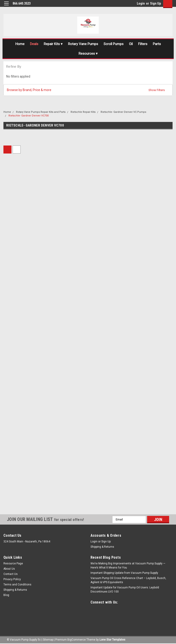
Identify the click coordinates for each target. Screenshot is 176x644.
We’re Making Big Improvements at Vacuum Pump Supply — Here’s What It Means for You (128, 566)
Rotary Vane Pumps (83, 44)
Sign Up (155, 3)
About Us (9, 569)
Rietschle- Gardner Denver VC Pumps (123, 112)
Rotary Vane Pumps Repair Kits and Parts (41, 112)
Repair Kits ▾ (53, 44)
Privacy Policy (12, 579)
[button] (88, 90)
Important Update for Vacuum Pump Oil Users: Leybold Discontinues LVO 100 (125, 590)
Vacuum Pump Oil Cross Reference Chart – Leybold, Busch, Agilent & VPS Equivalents (128, 580)
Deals (34, 44)
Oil (131, 44)
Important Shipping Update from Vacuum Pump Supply (124, 573)
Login (141, 3)
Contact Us (11, 574)
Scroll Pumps (114, 44)
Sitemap (48, 639)
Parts (157, 44)
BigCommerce (77, 639)
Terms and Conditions (17, 585)
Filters (143, 44)
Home (20, 44)
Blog (6, 595)
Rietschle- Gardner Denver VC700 (29, 116)
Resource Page (13, 563)
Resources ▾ (88, 54)
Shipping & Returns (102, 547)
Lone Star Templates (112, 639)
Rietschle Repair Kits (83, 112)
